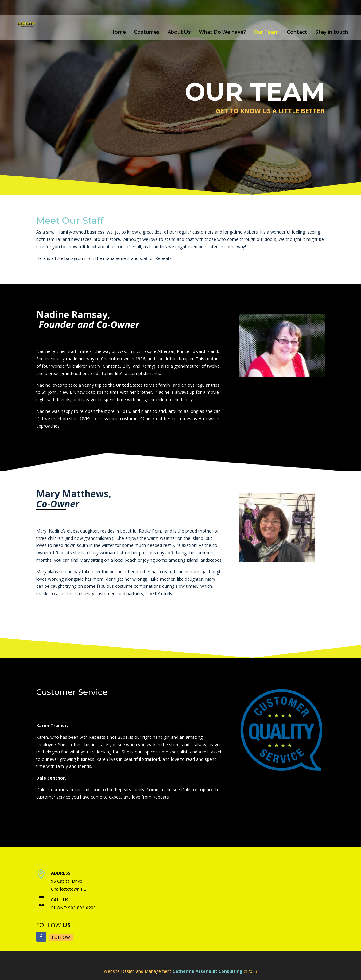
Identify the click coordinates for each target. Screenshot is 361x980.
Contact (297, 32)
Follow (61, 937)
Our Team (266, 32)
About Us (179, 32)
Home (118, 32)
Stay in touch (332, 32)
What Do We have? (222, 32)
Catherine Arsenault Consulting (208, 971)
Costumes (147, 32)
